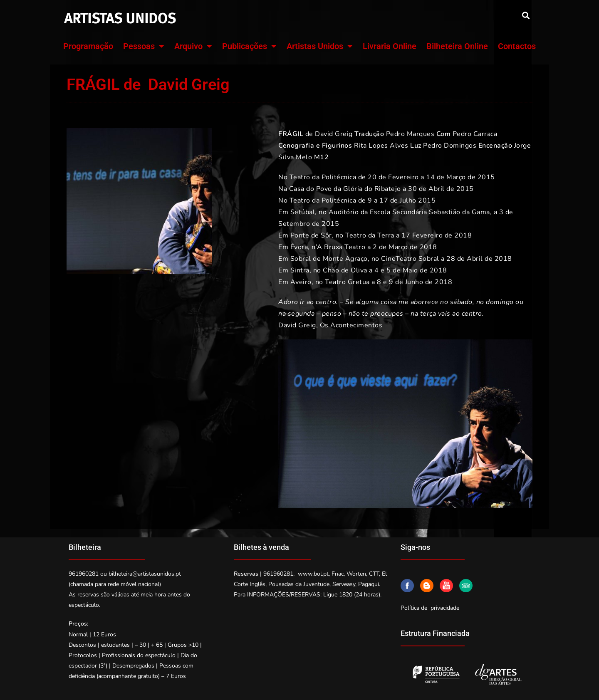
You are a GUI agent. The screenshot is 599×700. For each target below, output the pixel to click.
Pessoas (144, 46)
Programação (88, 46)
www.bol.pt (313, 574)
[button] (526, 15)
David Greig (334, 134)
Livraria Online (390, 46)
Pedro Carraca (475, 134)
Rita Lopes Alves (381, 146)
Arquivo (193, 46)
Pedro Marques (410, 134)
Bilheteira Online (457, 46)
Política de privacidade (430, 608)
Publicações (249, 46)
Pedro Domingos (450, 146)
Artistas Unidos (320, 46)
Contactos (517, 46)
